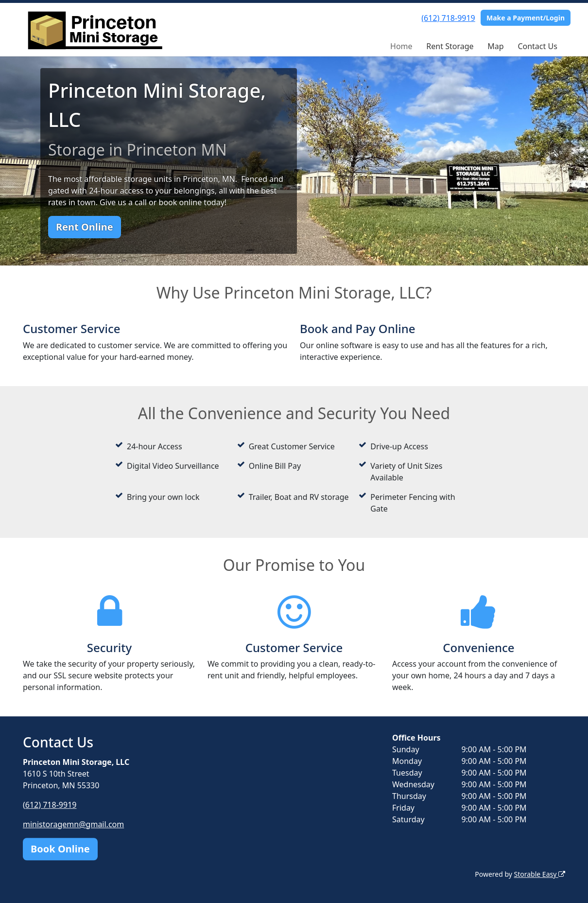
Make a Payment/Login (526, 18)
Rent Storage (450, 46)
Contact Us (537, 46)
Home (401, 46)
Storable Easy (540, 874)
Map (495, 46)
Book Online (60, 849)
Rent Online (85, 227)
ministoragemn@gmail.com (73, 824)
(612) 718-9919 (448, 18)
